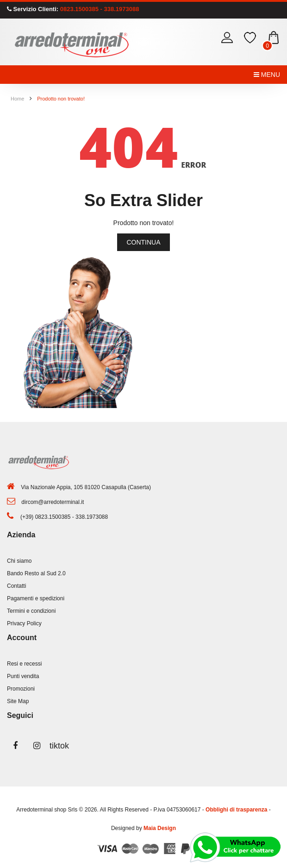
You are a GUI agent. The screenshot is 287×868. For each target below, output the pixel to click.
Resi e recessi (24, 664)
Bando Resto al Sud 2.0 (36, 573)
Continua (143, 242)
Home (17, 99)
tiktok (58, 746)
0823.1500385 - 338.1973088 (99, 9)
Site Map (18, 701)
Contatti (16, 586)
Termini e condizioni (31, 611)
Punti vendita (23, 676)
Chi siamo (19, 561)
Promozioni (21, 689)
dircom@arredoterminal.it (53, 502)
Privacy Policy (24, 623)
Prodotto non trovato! (61, 99)
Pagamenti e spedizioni (36, 598)
